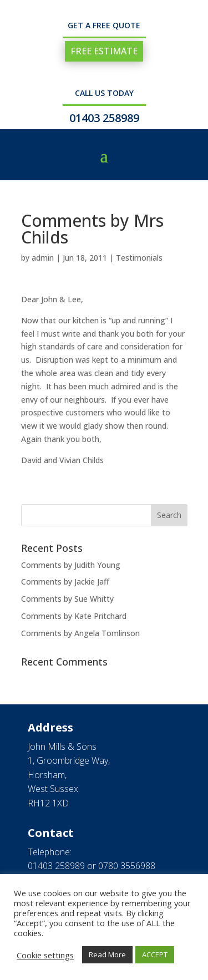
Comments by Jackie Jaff (65, 582)
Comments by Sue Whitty (67, 599)
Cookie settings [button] (45, 955)
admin (43, 258)
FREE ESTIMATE (104, 51)
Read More (107, 954)
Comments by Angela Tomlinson (80, 633)
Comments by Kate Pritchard (74, 616)
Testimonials (139, 258)
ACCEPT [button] (155, 954)
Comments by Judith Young (71, 565)
